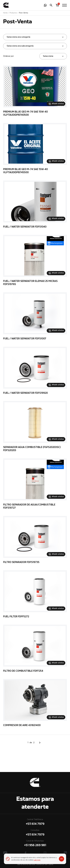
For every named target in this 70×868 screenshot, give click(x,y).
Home (5, 13)
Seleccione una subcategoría (20, 46)
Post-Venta (24, 13)
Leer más (37, 860)
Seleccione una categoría (18, 37)
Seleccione (48, 56)
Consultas (35, 833)
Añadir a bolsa (58, 104)
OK (62, 859)
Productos (13, 13)
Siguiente (40, 743)
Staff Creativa (49, 865)
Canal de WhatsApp (35, 844)
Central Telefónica (35, 822)
